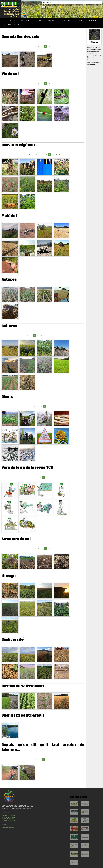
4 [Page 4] (40, 154)
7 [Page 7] (51, 335)
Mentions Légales (8, 827)
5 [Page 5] (43, 154)
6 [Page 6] (46, 154)
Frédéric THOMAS (8, 815)
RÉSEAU (79, 21)
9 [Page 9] (56, 154)
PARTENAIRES (93, 21)
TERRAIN (38, 21)
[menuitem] (4, 21)
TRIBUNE (51, 21)
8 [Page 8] (53, 154)
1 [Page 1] (39, 46)
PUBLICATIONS (65, 21)
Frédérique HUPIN (8, 821)
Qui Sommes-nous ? (11, 25)
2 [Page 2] (42, 46)
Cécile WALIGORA (8, 818)
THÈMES (12, 21)
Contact (4, 825)
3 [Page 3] (36, 154)
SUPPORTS (25, 21)
